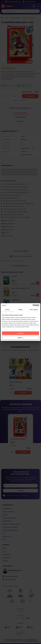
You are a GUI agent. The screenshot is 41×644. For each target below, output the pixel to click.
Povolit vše (20, 333)
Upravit (21, 338)
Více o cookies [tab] (34, 310)
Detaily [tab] (20, 310)
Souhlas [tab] (7, 310)
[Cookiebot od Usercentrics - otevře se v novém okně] (33, 305)
